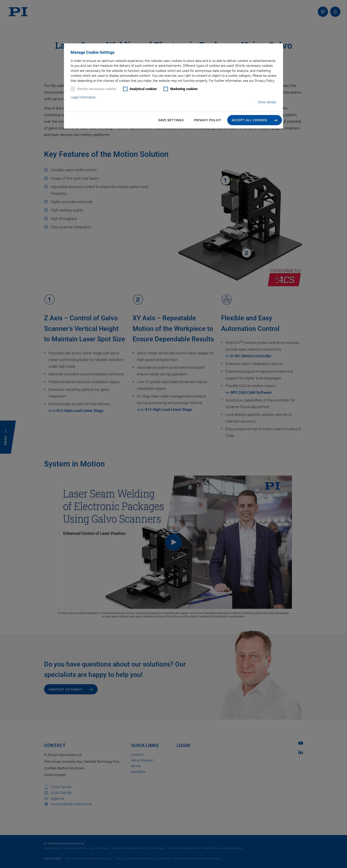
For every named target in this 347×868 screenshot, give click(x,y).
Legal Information (83, 97)
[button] (255, 120)
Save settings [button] (171, 120)
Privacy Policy (208, 120)
